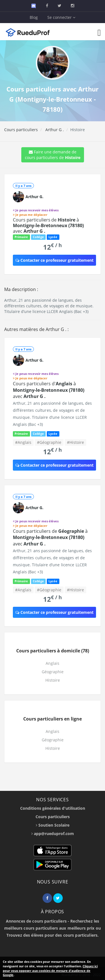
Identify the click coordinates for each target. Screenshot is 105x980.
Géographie (53, 672)
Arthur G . (54, 130)
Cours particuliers (21, 130)
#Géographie (49, 442)
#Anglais (23, 442)
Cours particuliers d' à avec (49, 390)
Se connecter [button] (61, 17)
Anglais (53, 663)
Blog (34, 17)
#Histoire (75, 442)
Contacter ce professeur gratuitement (54, 260)
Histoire (53, 680)
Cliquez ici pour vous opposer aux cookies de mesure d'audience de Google (50, 970)
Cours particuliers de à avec (48, 225)
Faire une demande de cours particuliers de (53, 155)
